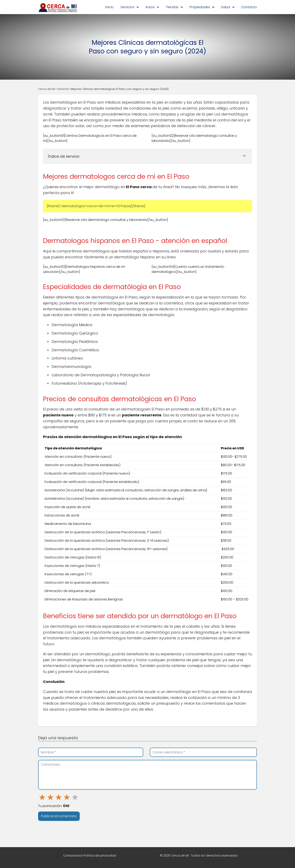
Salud (226, 7)
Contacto (249, 7)
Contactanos (73, 856)
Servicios (127, 7)
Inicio (109, 7)
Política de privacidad (100, 856)
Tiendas (172, 7)
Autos (150, 7)
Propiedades (200, 7)
